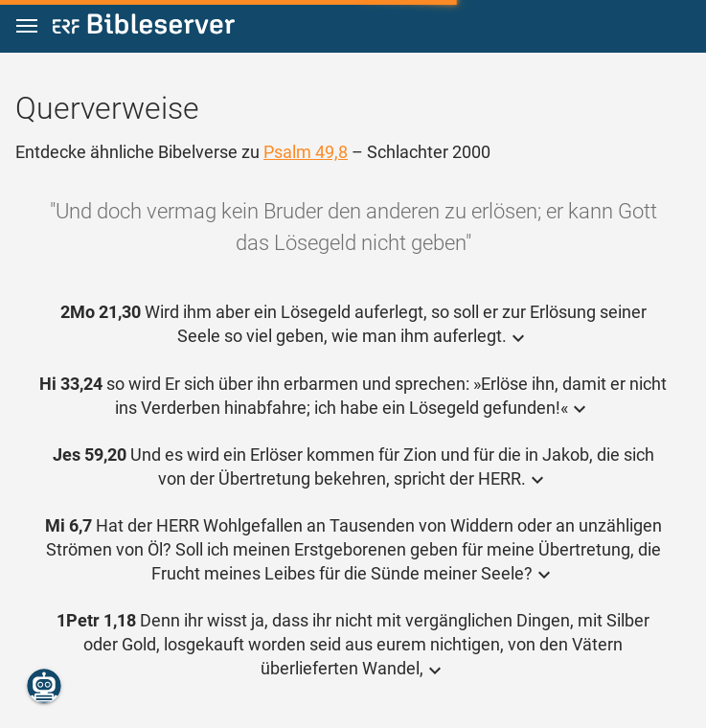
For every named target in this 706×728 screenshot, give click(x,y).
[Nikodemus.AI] (44, 686)
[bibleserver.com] (144, 27)
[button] (27, 26)
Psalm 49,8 (306, 152)
